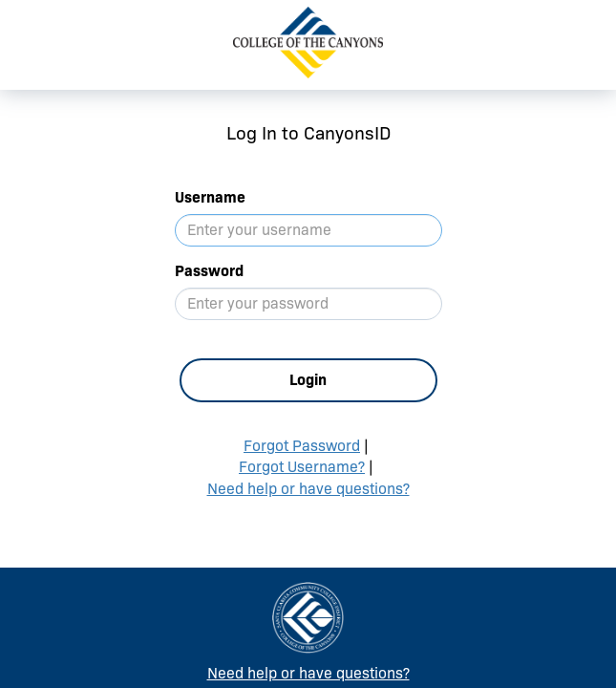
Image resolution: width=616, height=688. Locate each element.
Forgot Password (302, 446)
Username (210, 197)
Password (209, 271)
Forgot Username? (302, 467)
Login (308, 380)
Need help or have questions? (308, 489)
